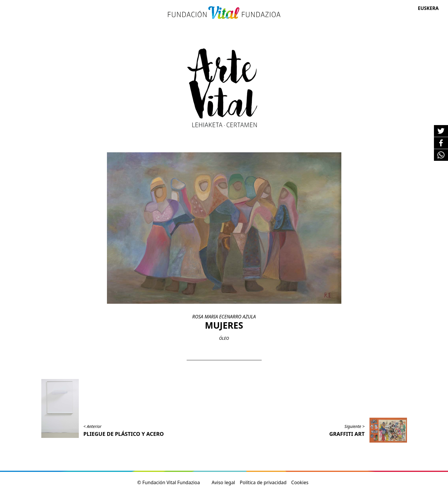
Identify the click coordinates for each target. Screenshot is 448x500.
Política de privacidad (263, 482)
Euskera (428, 8)
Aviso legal (223, 482)
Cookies (300, 482)
